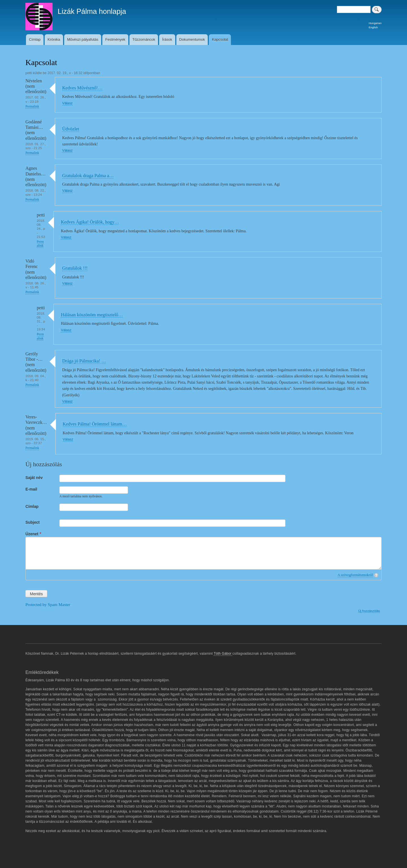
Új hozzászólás (369, 611)
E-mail (31, 489)
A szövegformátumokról (355, 575)
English (373, 27)
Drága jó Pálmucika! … (84, 361)
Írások (167, 39)
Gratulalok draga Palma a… (88, 176)
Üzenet (32, 534)
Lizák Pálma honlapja (92, 11)
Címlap (35, 39)
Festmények (115, 39)
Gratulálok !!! (75, 268)
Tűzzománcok (144, 39)
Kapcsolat (220, 39)
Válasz (67, 103)
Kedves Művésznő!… (82, 88)
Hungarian (375, 23)
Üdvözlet (71, 129)
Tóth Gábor (223, 654)
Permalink (32, 107)
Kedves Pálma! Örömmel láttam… (95, 424)
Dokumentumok (192, 39)
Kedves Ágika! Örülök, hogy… (90, 222)
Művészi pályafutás (83, 39)
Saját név (34, 478)
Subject (33, 522)
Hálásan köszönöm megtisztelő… (92, 315)
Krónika (54, 39)
